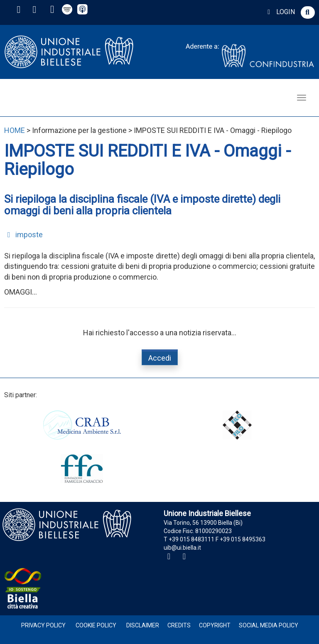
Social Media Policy (269, 625)
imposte (23, 235)
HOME (15, 130)
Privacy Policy (43, 625)
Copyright (215, 625)
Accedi (160, 358)
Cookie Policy (96, 625)
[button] (308, 12)
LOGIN (280, 12)
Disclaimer (143, 625)
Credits (179, 625)
